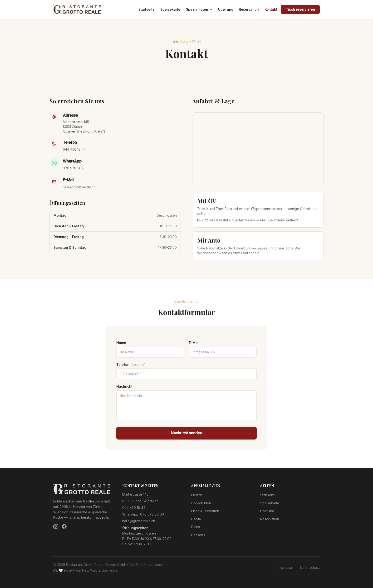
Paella (196, 519)
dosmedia (109, 570)
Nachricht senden (186, 433)
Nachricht (124, 386)
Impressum (286, 567)
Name (121, 343)
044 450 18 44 (74, 149)
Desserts (198, 535)
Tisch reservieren (300, 9)
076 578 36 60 (75, 168)
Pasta (196, 527)
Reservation (249, 9)
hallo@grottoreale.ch (79, 187)
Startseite (147, 9)
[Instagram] (56, 526)
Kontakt (271, 9)
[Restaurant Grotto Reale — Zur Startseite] (77, 10)
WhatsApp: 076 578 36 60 (143, 514)
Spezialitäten (199, 9)
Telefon (131, 365)
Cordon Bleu (201, 503)
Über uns (226, 9)
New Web (90, 570)
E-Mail (194, 343)
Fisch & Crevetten (205, 511)
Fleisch (197, 495)
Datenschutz (310, 567)
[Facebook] (64, 526)
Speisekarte (170, 9)
